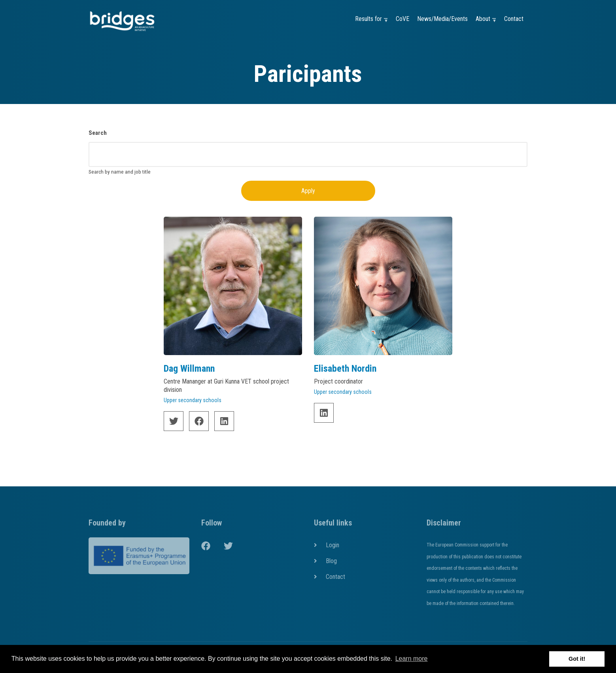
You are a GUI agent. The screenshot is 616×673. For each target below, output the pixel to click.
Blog (331, 561)
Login (333, 545)
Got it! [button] (577, 659)
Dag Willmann (189, 369)
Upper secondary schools (193, 400)
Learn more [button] (412, 659)
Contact (514, 19)
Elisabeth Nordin (345, 369)
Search (98, 133)
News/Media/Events (442, 19)
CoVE (402, 19)
